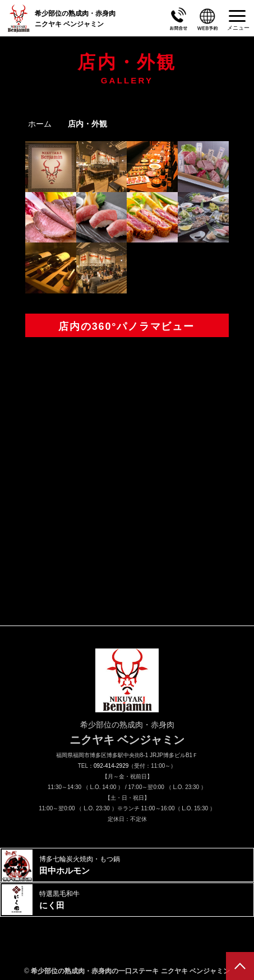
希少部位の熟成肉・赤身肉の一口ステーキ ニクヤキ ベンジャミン (130, 971)
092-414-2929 (111, 766)
